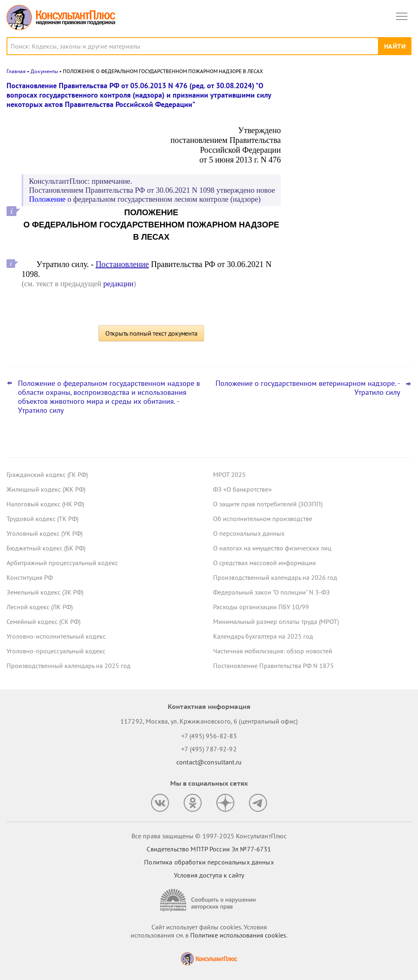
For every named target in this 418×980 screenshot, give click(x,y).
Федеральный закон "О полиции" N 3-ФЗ (271, 592)
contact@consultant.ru (209, 762)
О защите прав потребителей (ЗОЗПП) (268, 504)
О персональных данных (249, 533)
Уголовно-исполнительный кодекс (56, 636)
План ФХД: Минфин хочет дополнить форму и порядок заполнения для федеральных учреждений (348, 237)
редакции (118, 284)
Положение (47, 199)
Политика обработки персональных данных (209, 862)
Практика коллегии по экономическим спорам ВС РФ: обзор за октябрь (350, 124)
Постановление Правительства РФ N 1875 (273, 666)
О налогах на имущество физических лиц (272, 548)
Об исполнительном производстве (263, 519)
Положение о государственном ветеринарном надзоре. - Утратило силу (308, 388)
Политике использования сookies (238, 935)
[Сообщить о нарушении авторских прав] (209, 900)
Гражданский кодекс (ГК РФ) (47, 474)
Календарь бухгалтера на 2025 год (263, 636)
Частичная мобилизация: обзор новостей (273, 651)
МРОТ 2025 (229, 474)
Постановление (122, 264)
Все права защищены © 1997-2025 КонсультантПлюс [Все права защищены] (209, 836)
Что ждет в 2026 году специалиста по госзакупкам (349, 197)
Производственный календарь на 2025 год (69, 666)
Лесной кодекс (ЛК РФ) (40, 607)
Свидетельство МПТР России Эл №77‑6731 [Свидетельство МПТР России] (209, 849)
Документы (44, 71)
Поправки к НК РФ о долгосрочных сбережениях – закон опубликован (346, 160)
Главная (16, 71)
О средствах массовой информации (265, 563)
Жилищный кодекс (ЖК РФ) (46, 489)
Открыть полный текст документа (151, 333)
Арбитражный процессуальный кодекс (62, 563)
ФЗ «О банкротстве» (242, 489)
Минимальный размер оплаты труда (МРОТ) (276, 621)
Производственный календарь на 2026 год (275, 577)
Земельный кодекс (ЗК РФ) (45, 592)
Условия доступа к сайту (209, 875)
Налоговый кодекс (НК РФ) (45, 504)
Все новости (314, 263)
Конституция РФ (30, 577)
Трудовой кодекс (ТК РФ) (42, 519)
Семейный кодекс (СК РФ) (43, 621)
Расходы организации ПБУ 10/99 (261, 607)
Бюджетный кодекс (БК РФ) (46, 548)
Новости (326, 91)
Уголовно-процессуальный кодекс (56, 651)
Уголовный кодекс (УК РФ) (44, 533)
